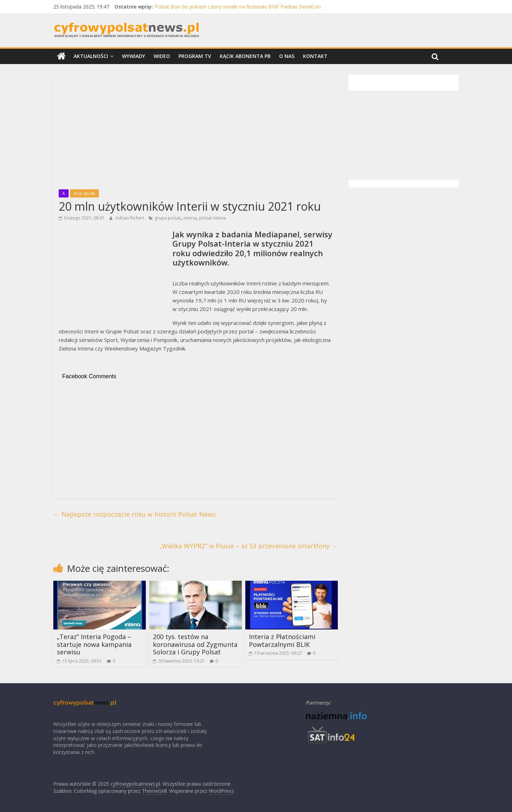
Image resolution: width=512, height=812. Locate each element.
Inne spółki (84, 193)
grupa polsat (168, 218)
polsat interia (212, 218)
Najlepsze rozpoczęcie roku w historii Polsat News (135, 514)
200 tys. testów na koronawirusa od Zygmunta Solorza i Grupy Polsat (195, 644)
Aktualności (91, 56)
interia (190, 218)
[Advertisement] (196, 130)
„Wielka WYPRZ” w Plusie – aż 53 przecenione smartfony (249, 546)
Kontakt (315, 56)
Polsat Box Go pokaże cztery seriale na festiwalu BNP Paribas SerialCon (238, 7)
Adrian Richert (130, 218)
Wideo (162, 56)
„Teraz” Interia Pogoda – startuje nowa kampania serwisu (94, 644)
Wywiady (134, 56)
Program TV (195, 56)
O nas (287, 56)
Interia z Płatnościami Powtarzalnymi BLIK (282, 640)
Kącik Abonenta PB (245, 56)
